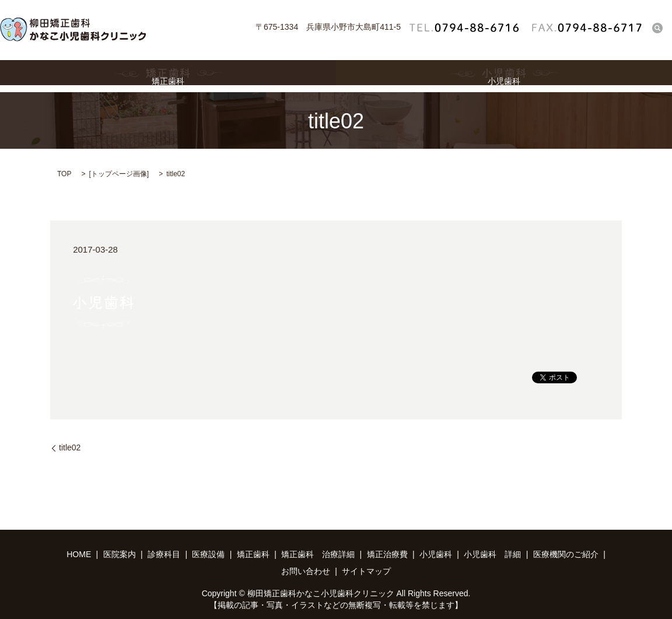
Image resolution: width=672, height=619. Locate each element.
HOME (79, 554)
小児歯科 (504, 76)
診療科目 (164, 554)
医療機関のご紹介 (566, 554)
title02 (70, 447)
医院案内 (120, 554)
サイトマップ (366, 571)
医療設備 (208, 554)
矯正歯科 (168, 76)
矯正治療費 (387, 554)
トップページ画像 (119, 174)
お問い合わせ (306, 571)
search (657, 28)
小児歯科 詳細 (492, 554)
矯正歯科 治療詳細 (318, 554)
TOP (64, 174)
